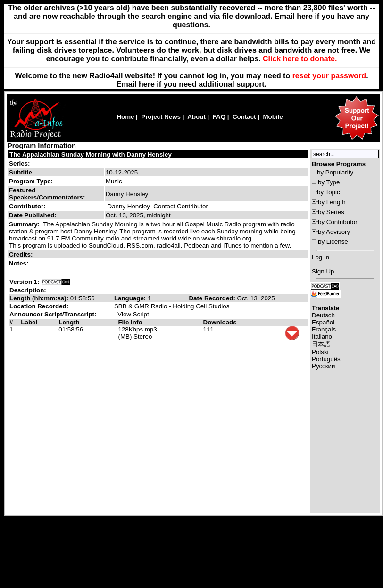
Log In (321, 257)
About (196, 117)
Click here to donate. (300, 59)
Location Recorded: (39, 306)
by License (333, 242)
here (147, 84)
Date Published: (33, 215)
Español (323, 322)
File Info (130, 322)
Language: (131, 298)
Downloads (220, 322)
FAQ (219, 117)
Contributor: (27, 206)
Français (324, 329)
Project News (161, 117)
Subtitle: (21, 172)
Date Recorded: (213, 298)
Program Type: (31, 181)
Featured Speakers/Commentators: (47, 194)
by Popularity (335, 172)
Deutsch (323, 315)
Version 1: (25, 282)
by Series (331, 212)
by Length (332, 202)
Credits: (22, 254)
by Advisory (334, 232)
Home (125, 117)
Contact (244, 117)
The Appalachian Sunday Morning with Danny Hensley (91, 154)
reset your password (329, 76)
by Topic (329, 192)
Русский (323, 366)
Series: (19, 163)
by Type (329, 182)
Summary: (25, 224)
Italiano (322, 336)
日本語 (321, 344)
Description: (28, 290)
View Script (133, 314)
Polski (320, 352)
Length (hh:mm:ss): (40, 298)
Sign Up (323, 271)
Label (29, 322)
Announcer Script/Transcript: (53, 314)
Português (326, 359)
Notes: (20, 263)
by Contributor (338, 222)
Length (69, 322)
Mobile (273, 117)
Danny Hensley (129, 206)
